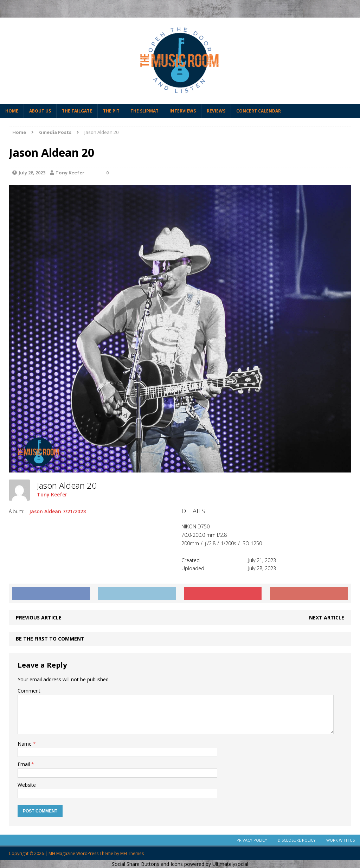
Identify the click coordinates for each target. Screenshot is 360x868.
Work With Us (340, 840)
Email (24, 764)
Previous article (39, 618)
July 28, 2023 (32, 173)
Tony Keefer (70, 173)
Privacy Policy (252, 840)
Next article (327, 618)
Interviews (183, 111)
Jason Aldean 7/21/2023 (57, 511)
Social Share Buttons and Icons (147, 864)
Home (12, 111)
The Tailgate (77, 111)
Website (27, 785)
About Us (40, 111)
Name (25, 744)
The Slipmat (144, 111)
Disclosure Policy (297, 840)
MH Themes (132, 853)
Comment (29, 691)
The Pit (111, 111)
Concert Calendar (259, 111)
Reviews (216, 111)
